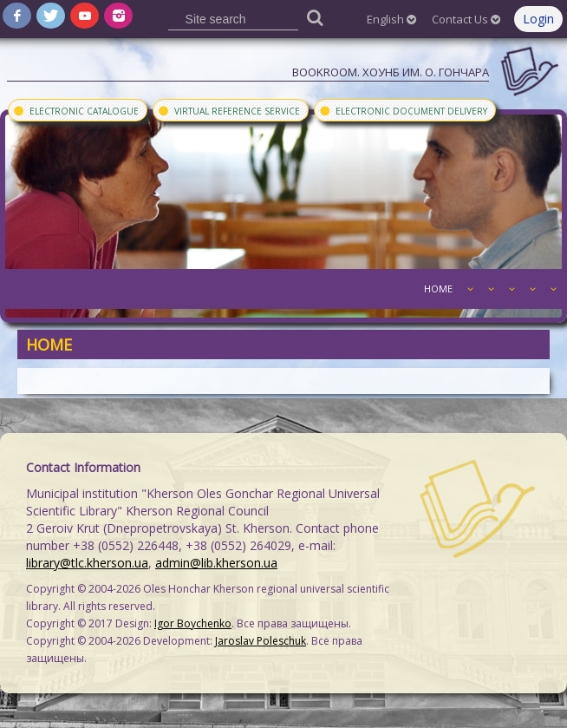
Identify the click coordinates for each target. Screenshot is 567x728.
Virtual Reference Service (228, 110)
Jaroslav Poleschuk (261, 641)
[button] (468, 289)
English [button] (391, 19)
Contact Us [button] (466, 19)
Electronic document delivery (403, 110)
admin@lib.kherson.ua (216, 563)
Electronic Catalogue (75, 110)
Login (538, 19)
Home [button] (438, 289)
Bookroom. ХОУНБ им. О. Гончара (391, 72)
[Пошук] (315, 17)
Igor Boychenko (193, 623)
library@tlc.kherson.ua (87, 563)
